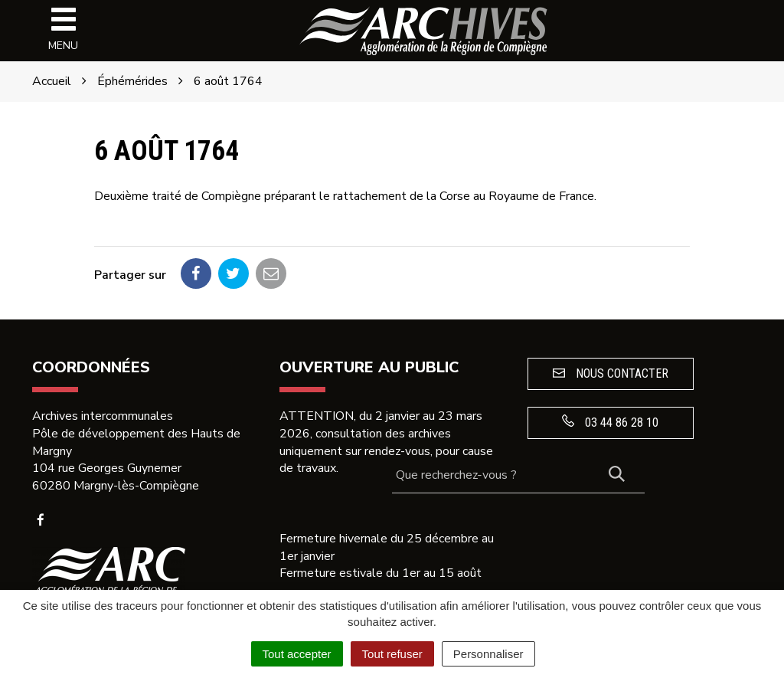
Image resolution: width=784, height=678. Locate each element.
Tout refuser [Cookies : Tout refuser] (392, 654)
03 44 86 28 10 (610, 422)
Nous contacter (611, 373)
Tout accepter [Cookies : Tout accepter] (297, 654)
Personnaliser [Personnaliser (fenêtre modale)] (488, 654)
